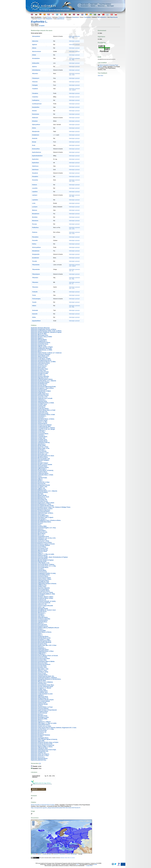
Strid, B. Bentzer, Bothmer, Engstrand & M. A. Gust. (54, 728)
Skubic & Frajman (42, 560)
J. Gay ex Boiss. (42, 388)
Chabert (39, 463)
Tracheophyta (87, 17)
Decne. (39, 612)
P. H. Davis (43, 456)
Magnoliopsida (114, 17)
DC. (38, 484)
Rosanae (40, 19)
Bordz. (41, 360)
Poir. (39, 384)
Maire (39, 570)
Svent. (40, 344)
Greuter (40, 485)
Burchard (40, 510)
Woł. (38, 406)
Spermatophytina (102, 17)
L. (37, 338)
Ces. (38, 753)
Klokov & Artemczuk (43, 745)
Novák (39, 704)
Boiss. (39, 340)
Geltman (40, 545)
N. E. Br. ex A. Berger (43, 429)
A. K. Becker (41, 688)
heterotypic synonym (74, 36)
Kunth (39, 703)
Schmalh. (39, 357)
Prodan (40, 372)
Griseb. (40, 609)
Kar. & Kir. (39, 397)
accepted (42, 26)
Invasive (69, 854)
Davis (40, 659)
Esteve (41, 578)
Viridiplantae (62, 17)
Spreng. (39, 550)
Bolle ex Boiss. (42, 379)
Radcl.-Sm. (43, 676)
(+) (40, 763)
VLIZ (77, 864)
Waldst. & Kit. (40, 563)
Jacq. (39, 345)
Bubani (40, 701)
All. (39, 600)
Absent (39, 854)
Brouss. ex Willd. (42, 350)
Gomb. (40, 413)
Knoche (39, 572)
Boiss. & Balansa (44, 678)
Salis (37, 494)
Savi (38, 370)
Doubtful (45, 854)
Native (50, 854)
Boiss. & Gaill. (43, 415)
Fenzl (39, 548)
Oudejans (40, 460)
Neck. (40, 697)
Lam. (39, 454)
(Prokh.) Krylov (42, 700)
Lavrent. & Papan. (42, 347)
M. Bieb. (39, 334)
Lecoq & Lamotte (41, 465)
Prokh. (39, 478)
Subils (38, 445)
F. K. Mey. (39, 422)
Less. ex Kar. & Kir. (43, 538)
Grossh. (40, 395)
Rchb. (39, 401)
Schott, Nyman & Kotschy (44, 739)
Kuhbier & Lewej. (43, 573)
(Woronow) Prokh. (43, 387)
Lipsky (39, 420)
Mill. (38, 741)
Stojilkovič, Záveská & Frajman (46, 332)
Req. (38, 432)
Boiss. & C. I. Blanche (43, 381)
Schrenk (39, 451)
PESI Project (110, 6)
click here (101, 76)
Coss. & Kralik (42, 398)
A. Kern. (40, 365)
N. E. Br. (39, 604)
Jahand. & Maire (42, 597)
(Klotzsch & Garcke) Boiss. (46, 679)
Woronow (40, 328)
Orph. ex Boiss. (42, 513)
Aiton (39, 369)
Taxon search (84, 4)
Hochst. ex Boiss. (44, 329)
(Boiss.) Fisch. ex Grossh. (45, 656)
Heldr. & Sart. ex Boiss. (46, 331)
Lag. (38, 607)
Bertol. (39, 441)
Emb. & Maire (41, 391)
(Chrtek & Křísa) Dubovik (44, 710)
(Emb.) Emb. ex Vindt (43, 410)
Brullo (39, 495)
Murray (40, 443)
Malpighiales (49, 19)
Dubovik (41, 603)
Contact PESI (89, 866)
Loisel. (40, 717)
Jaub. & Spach (42, 517)
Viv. (40, 698)
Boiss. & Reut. (42, 509)
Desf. (40, 394)
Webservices (101, 6)
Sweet (39, 551)
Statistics (93, 6)
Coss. (39, 490)
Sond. (40, 537)
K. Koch (40, 453)
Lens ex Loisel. (41, 726)
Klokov (40, 382)
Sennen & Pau (42, 744)
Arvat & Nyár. (44, 750)
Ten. (38, 375)
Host (39, 684)
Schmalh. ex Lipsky (43, 601)
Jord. (39, 667)
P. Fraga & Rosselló (42, 606)
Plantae (49, 17)
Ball (40, 582)
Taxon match (94, 4)
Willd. (40, 516)
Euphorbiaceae (61, 19)
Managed (75, 854)
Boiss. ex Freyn (42, 707)
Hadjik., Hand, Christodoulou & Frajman (49, 557)
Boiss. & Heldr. (41, 359)
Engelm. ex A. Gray (43, 528)
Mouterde (41, 348)
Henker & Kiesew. (44, 584)
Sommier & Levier (42, 694)
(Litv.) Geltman (41, 425)
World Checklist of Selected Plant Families (43, 805)
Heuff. (39, 562)
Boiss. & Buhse (43, 428)
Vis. (39, 498)
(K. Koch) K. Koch (43, 610)
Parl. (39, 585)
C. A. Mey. (40, 639)
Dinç (39, 760)
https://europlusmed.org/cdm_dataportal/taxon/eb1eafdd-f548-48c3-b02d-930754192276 (56, 808)
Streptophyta (75, 17)
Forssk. (40, 378)
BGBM (95, 864)
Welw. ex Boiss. (42, 747)
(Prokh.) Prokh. (42, 506)
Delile (38, 631)
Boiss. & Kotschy (42, 470)
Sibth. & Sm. (40, 448)
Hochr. (39, 466)
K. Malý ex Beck (43, 503)
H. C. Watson (41, 722)
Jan (38, 488)
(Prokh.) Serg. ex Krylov (45, 742)
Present (34, 854)
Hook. (39, 716)
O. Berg (39, 672)
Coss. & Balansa (42, 682)
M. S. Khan (40, 447)
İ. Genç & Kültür (41, 337)
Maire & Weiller (43, 661)
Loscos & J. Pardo (42, 592)
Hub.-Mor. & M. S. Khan (44, 645)
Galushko (41, 354)
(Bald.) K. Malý (43, 594)
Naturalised (62, 854)
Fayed (42, 686)
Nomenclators (85, 6)
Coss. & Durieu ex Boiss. (46, 520)
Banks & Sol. (40, 356)
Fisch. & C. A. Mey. (43, 566)
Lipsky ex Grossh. (43, 544)
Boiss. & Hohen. (43, 419)
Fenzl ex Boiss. (41, 542)
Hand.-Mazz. (43, 685)
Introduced (56, 854)
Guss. (40, 335)
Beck (38, 616)
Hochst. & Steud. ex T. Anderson (46, 353)
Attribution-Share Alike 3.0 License (68, 858)
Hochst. (39, 366)
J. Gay (39, 487)
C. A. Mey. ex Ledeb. (43, 554)
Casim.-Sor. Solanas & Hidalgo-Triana (51, 507)
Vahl (38, 438)
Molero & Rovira (41, 632)
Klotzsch (41, 664)
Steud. (39, 385)
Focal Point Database (105, 4)
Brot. (39, 663)
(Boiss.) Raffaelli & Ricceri (45, 628)
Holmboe (40, 735)
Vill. (39, 500)
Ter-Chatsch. (40, 754)
